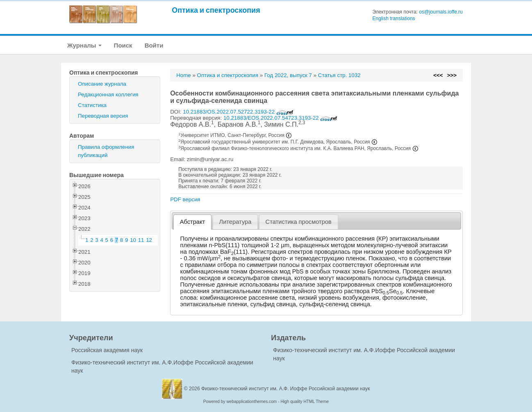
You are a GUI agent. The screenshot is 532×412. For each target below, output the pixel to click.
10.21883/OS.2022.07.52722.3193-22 (238, 112)
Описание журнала (102, 84)
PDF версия (185, 199)
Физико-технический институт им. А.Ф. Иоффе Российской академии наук (286, 389)
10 (133, 240)
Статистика (92, 105)
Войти (154, 45)
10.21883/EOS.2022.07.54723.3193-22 (280, 118)
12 (149, 240)
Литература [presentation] (235, 222)
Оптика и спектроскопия (216, 10)
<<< (438, 75)
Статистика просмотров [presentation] (299, 222)
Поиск (123, 45)
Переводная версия (103, 116)
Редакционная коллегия (108, 94)
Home (184, 75)
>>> (452, 75)
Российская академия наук (107, 350)
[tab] (192, 222)
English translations (394, 18)
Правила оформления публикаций (106, 151)
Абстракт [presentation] (193, 222)
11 (141, 240)
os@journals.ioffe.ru (441, 12)
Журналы (84, 45)
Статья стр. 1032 (339, 75)
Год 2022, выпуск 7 (288, 75)
